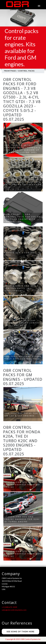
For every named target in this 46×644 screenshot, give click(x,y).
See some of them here (20, 631)
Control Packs (26, 71)
